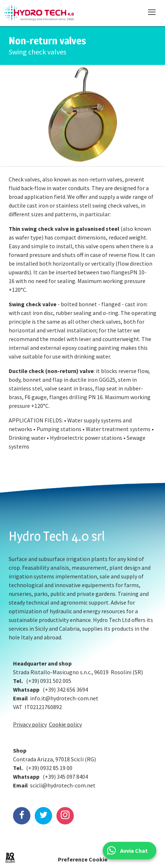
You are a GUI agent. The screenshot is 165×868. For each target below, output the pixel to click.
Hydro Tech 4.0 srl (57, 536)
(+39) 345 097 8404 (65, 777)
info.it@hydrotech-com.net (64, 698)
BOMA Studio (10, 858)
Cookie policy (65, 724)
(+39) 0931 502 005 (49, 681)
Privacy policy (30, 724)
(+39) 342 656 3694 (65, 689)
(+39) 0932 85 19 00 (49, 768)
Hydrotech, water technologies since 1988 (39, 13)
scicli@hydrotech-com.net (63, 785)
